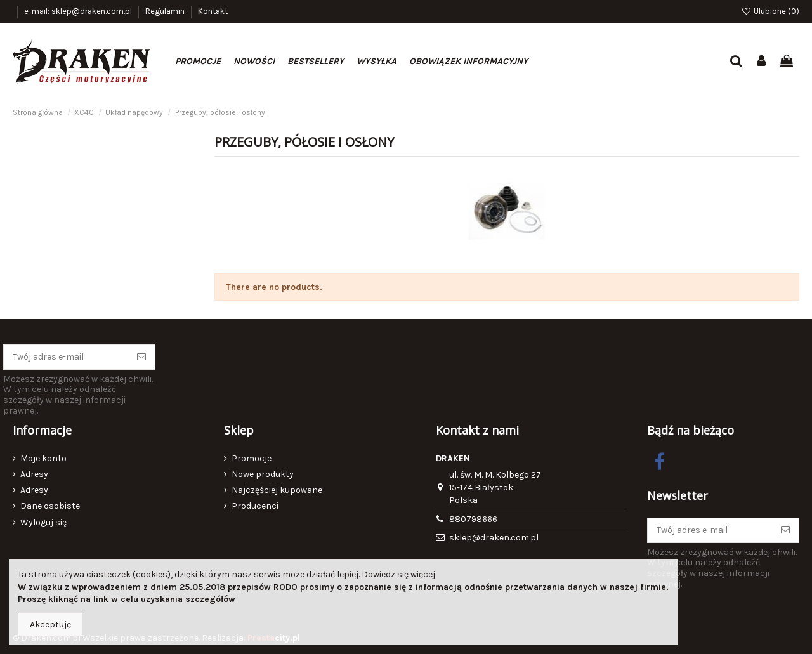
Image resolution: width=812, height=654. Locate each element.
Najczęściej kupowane (277, 490)
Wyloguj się (43, 522)
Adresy (34, 474)
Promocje (252, 458)
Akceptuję (50, 625)
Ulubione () (770, 11)
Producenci (255, 506)
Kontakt (213, 11)
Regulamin (166, 11)
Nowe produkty (263, 474)
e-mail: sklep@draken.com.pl (79, 11)
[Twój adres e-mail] (66, 357)
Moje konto (43, 458)
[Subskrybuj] (141, 357)
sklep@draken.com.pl (494, 538)
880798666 (473, 519)
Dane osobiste (50, 506)
